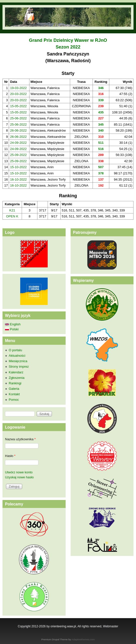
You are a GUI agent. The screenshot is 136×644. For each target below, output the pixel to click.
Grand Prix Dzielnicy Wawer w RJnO (68, 40)
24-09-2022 (18, 143)
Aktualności (17, 356)
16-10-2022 (18, 179)
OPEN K (12, 216)
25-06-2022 (18, 118)
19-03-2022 (18, 88)
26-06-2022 (18, 130)
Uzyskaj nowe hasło (19, 477)
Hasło (10, 456)
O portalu (15, 350)
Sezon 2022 (68, 47)
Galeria (14, 389)
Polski (12, 329)
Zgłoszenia (17, 378)
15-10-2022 (18, 167)
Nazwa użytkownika (20, 439)
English (13, 324)
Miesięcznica (18, 361)
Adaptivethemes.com (83, 639)
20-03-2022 (18, 94)
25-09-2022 (18, 155)
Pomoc (14, 400)
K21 (12, 210)
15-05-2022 (18, 106)
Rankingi (15, 383)
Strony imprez (19, 367)
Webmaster (111, 626)
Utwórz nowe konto (19, 472)
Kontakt (14, 394)
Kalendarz (16, 372)
